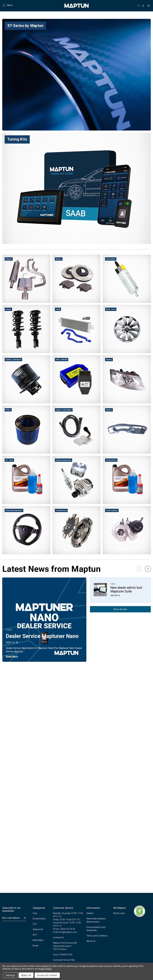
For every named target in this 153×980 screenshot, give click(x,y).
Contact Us (58, 937)
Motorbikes (38, 940)
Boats (36, 946)
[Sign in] (143, 6)
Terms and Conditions (97, 936)
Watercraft (38, 929)
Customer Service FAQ (64, 960)
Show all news (120, 609)
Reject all (26, 975)
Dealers (90, 913)
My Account (119, 913)
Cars (35, 913)
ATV (35, 935)
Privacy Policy (45, 969)
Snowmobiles (39, 919)
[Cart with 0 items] (149, 6)
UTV (35, 924)
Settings (10, 975)
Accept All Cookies (47, 975)
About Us (91, 941)
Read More (12, 656)
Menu (6, 5)
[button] (148, 569)
